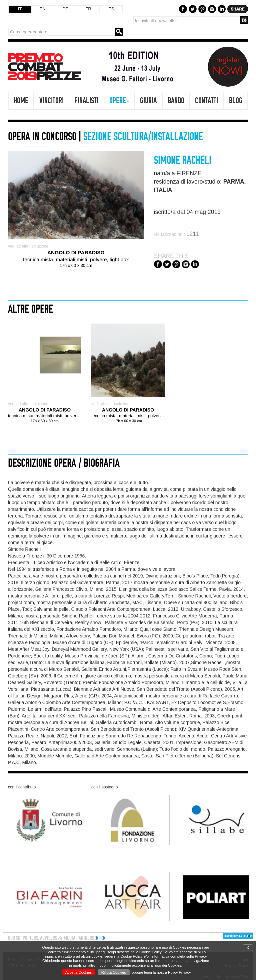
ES (111, 9)
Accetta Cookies (78, 972)
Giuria (148, 100)
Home (21, 100)
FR (88, 9)
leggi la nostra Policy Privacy (168, 972)
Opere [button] (119, 100)
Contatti (206, 100)
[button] (224, 936)
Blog (236, 100)
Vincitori (51, 100)
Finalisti (86, 100)
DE (65, 9)
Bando (176, 100)
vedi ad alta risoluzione (28, 246)
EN (43, 9)
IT (20, 9)
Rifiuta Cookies (114, 972)
